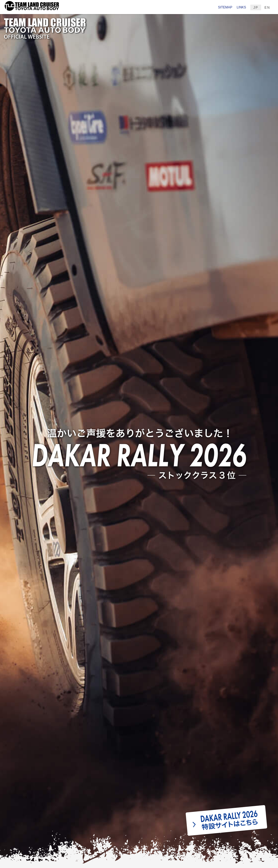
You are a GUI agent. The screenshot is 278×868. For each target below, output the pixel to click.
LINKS (241, 7)
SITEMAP (225, 7)
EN (267, 8)
